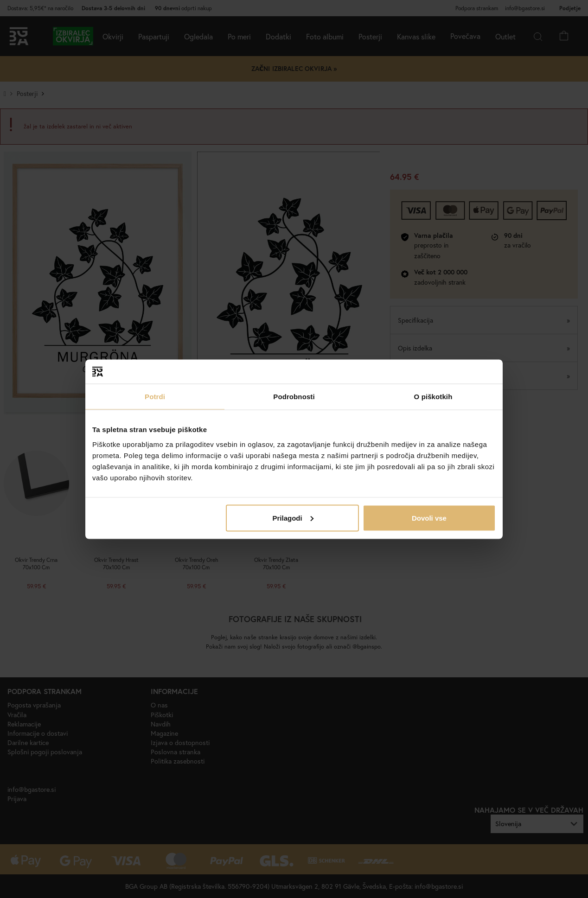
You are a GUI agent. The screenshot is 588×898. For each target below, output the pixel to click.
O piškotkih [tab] (433, 397)
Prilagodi (293, 518)
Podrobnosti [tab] (294, 397)
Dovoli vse (429, 518)
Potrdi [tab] (155, 397)
